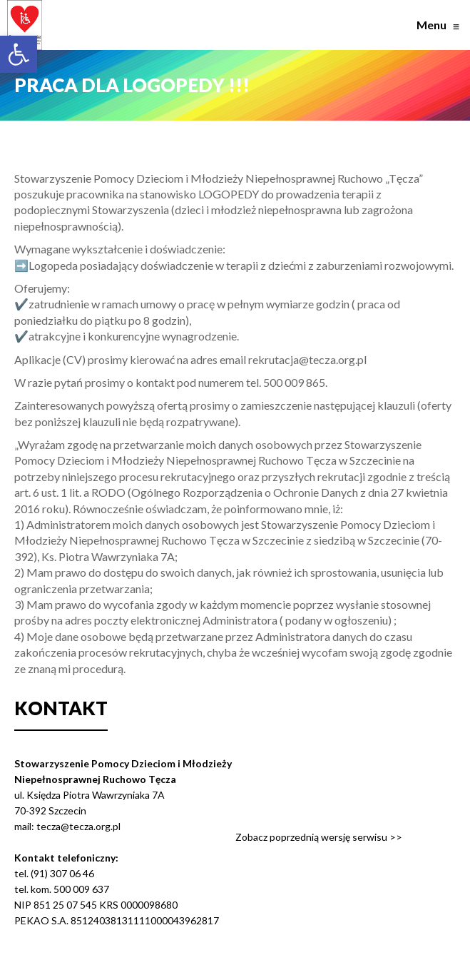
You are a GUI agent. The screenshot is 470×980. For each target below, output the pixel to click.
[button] (19, 54)
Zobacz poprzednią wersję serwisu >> (319, 837)
